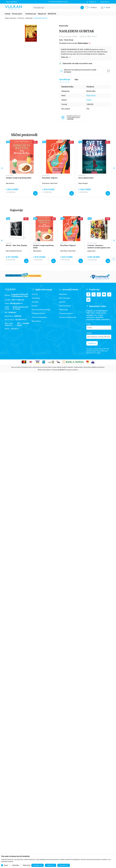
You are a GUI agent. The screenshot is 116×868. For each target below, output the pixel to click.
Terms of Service (92, 353)
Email (88, 324)
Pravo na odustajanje (39, 317)
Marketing (27, 865)
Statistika (16, 865)
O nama (35, 294)
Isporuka (62, 302)
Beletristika (29, 18)
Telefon (89, 333)
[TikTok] (109, 294)
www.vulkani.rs (47, 370)
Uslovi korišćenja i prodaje (41, 310)
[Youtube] (104, 294)
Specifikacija (65, 79)
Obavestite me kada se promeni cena (77, 63)
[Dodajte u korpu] (35, 193)
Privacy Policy (100, 351)
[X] (94, 294)
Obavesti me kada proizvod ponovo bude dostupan (80, 71)
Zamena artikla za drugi (68, 317)
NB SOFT (62, 370)
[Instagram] (99, 294)
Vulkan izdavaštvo (10, 18)
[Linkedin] (88, 300)
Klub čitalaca (36, 321)
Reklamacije (63, 310)
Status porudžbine (11, 2)
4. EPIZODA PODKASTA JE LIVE (58, 2)
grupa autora (91, 251)
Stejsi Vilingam (83, 183)
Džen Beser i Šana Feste (50, 183)
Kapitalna (9, 243)
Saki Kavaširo (10, 183)
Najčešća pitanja (65, 306)
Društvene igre (92, 243)
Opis (76, 79)
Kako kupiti (63, 294)
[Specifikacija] (65, 80)
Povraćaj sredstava (66, 313)
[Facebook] (88, 294)
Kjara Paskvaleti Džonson (14, 251)
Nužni (6, 865)
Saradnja (35, 302)
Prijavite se (92, 343)
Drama (89, 100)
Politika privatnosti (39, 313)
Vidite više (66, 57)
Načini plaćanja (64, 298)
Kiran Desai (69, 40)
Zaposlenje (36, 298)
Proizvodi (21, 18)
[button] (106, 8)
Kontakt (35, 306)
